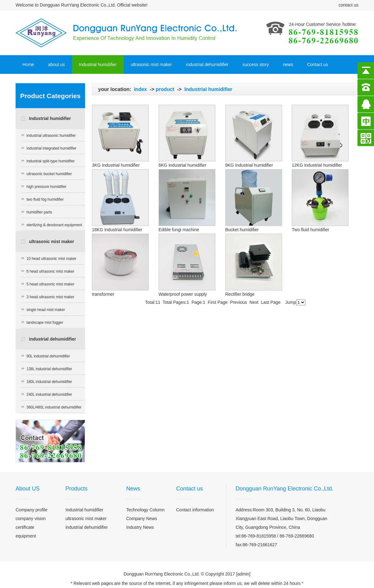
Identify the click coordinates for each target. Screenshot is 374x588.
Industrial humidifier (98, 65)
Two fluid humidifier (310, 230)
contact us (348, 5)
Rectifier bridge (240, 294)
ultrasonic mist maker (151, 65)
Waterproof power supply (183, 294)
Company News (142, 519)
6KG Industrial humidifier (182, 165)
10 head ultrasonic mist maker (51, 259)
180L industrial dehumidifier (49, 382)
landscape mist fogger (45, 323)
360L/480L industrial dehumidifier (54, 407)
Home (28, 65)
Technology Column (145, 510)
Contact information (195, 510)
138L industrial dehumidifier (49, 369)
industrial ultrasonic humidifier (51, 136)
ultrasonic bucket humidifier (49, 174)
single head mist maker (46, 310)
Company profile (31, 510)
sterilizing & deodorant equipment (54, 225)
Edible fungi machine (179, 230)
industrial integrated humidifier (51, 148)
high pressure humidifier (46, 187)
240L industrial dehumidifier (49, 394)
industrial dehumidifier (207, 65)
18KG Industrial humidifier (117, 230)
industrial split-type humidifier (51, 161)
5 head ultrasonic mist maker (50, 284)
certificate (25, 527)
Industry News (140, 527)
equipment (26, 536)
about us (56, 65)
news (288, 65)
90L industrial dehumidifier (48, 356)
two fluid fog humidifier (45, 199)
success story (256, 65)
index (141, 89)
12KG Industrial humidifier (317, 165)
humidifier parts (39, 212)
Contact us (317, 65)
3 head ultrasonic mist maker (50, 297)
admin (243, 574)
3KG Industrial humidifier (116, 165)
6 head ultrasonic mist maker (50, 271)
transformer (103, 294)
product (165, 89)
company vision (31, 519)
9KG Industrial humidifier (249, 165)
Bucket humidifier (242, 230)
